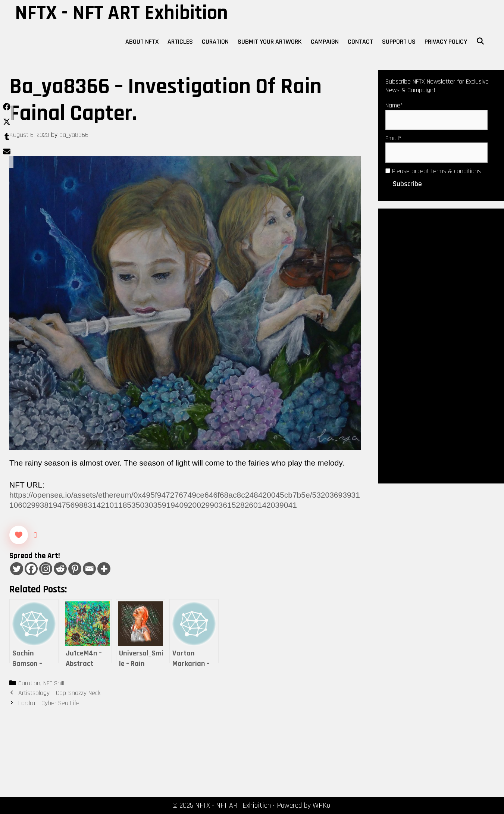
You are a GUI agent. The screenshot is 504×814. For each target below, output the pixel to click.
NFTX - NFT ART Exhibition (121, 13)
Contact (360, 42)
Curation (215, 42)
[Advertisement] (441, 345)
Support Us (399, 42)
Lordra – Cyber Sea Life (49, 703)
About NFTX (142, 42)
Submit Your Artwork (270, 42)
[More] (104, 569)
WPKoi (322, 805)
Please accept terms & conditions (433, 171)
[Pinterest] (75, 569)
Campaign (325, 42)
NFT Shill (54, 683)
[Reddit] (60, 569)
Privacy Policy (446, 42)
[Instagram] (46, 569)
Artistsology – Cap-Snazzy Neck (59, 693)
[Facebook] (31, 569)
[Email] (89, 569)
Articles (180, 42)
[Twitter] (17, 569)
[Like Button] (19, 535)
